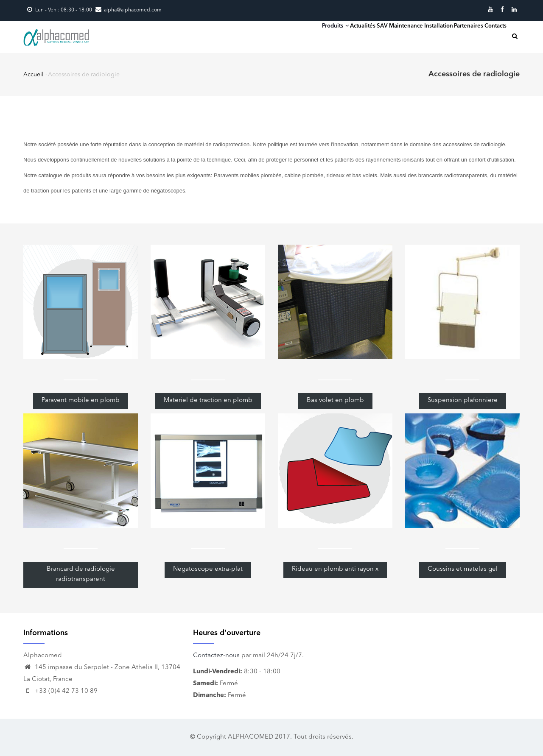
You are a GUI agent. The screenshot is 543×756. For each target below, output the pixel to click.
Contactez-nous (216, 656)
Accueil (34, 75)
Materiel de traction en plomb (208, 400)
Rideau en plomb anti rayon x (335, 569)
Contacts (488, 36)
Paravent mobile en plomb (81, 400)
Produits (260, 35)
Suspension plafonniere (463, 400)
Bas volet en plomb (335, 400)
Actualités (303, 36)
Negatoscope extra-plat (208, 569)
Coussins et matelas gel (463, 569)
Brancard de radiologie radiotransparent (81, 574)
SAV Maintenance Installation (374, 36)
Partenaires (446, 36)
